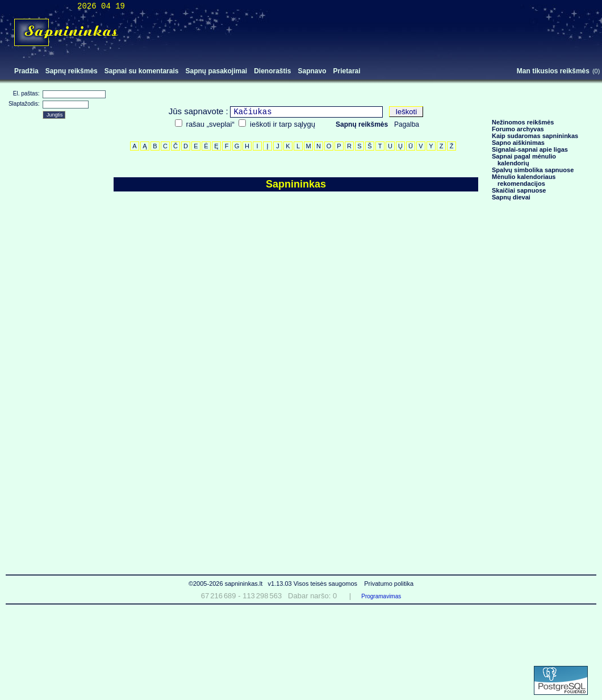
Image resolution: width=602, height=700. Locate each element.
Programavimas (381, 596)
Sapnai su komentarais (142, 71)
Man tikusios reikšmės (553, 71)
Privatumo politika (389, 584)
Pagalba (407, 124)
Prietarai (347, 71)
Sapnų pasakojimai (216, 71)
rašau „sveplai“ (210, 124)
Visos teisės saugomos (326, 584)
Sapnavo (312, 71)
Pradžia (26, 71)
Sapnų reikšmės (72, 71)
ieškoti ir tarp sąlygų (283, 124)
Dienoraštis (272, 71)
